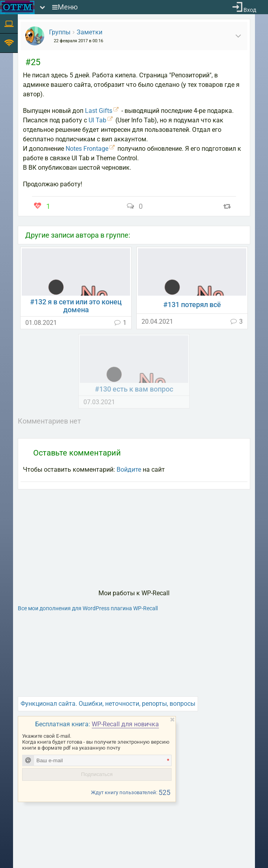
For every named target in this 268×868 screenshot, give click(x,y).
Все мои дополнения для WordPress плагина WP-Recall (88, 608)
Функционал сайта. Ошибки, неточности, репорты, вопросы (108, 704)
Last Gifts (99, 111)
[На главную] (17, 7)
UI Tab (97, 120)
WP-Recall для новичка (125, 724)
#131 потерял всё (192, 305)
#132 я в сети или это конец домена (76, 306)
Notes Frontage (87, 149)
